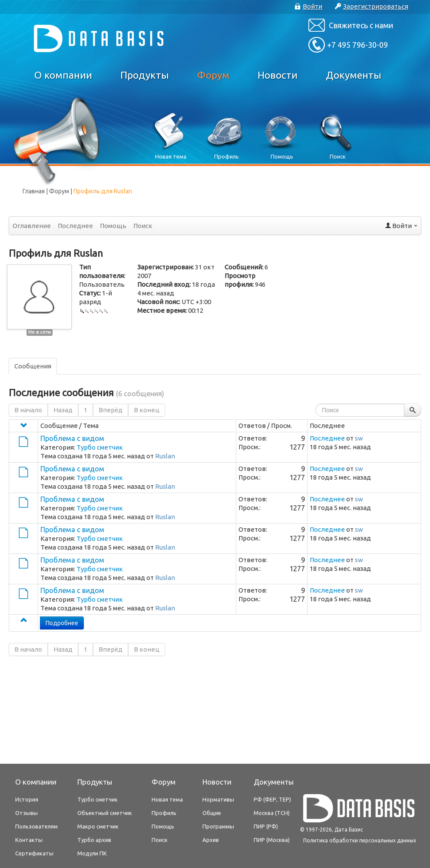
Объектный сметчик (105, 813)
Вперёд (111, 410)
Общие (212, 813)
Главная (34, 191)
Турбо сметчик (100, 447)
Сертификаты (34, 853)
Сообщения (33, 366)
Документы (354, 75)
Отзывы (26, 813)
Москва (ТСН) (272, 813)
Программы (218, 826)
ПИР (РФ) (266, 826)
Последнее (75, 226)
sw (359, 438)
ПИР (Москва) (272, 840)
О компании (63, 75)
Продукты (145, 75)
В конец (147, 410)
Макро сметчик (98, 826)
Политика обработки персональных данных (360, 840)
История (27, 799)
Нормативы (218, 799)
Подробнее (62, 623)
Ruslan (165, 456)
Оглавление (32, 226)
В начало (28, 410)
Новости (278, 75)
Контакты (29, 840)
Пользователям (36, 826)
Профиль (164, 813)
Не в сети (40, 332)
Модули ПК (92, 853)
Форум (213, 75)
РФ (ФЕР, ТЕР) (272, 799)
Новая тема (167, 799)
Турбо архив (94, 840)
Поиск (143, 226)
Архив (211, 840)
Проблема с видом (72, 438)
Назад (63, 410)
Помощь (113, 226)
